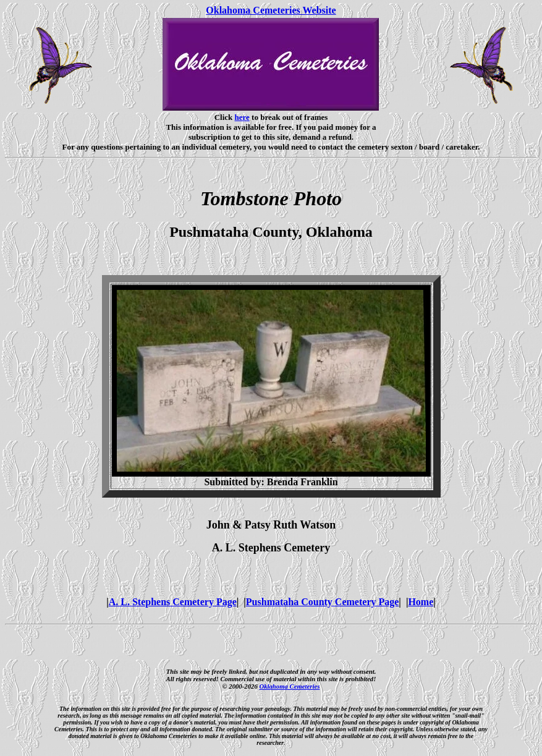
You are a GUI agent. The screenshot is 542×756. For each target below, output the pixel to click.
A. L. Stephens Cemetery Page (173, 602)
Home (421, 602)
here (242, 117)
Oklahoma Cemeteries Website (271, 10)
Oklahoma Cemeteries (289, 686)
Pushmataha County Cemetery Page (323, 602)
